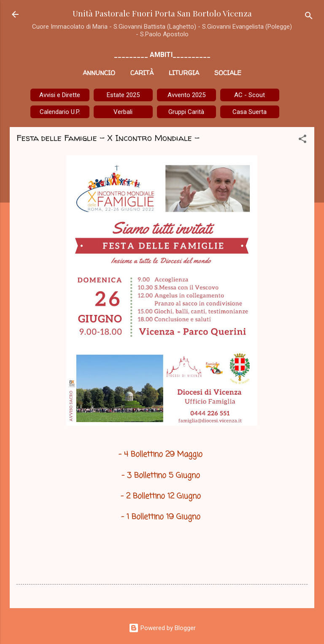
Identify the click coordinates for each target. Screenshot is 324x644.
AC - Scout (250, 95)
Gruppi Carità (186, 112)
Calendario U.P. (60, 112)
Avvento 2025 (186, 95)
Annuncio (99, 73)
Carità (142, 73)
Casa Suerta (250, 112)
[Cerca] (309, 17)
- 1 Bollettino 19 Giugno (162, 517)
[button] (302, 140)
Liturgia (184, 73)
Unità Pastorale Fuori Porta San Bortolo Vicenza (162, 13)
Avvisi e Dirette (60, 95)
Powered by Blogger (162, 628)
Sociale (228, 73)
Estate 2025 (123, 95)
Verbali (123, 112)
